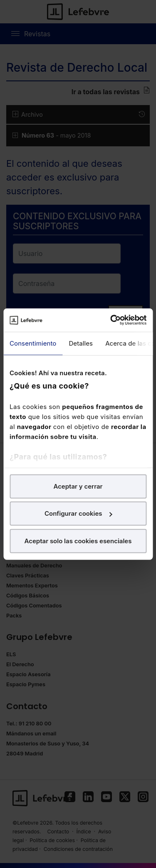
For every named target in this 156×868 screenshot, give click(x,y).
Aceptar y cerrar (78, 486)
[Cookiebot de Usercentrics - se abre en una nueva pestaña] (111, 320)
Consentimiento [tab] (33, 343)
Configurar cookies (78, 513)
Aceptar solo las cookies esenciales (78, 541)
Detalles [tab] (81, 343)
